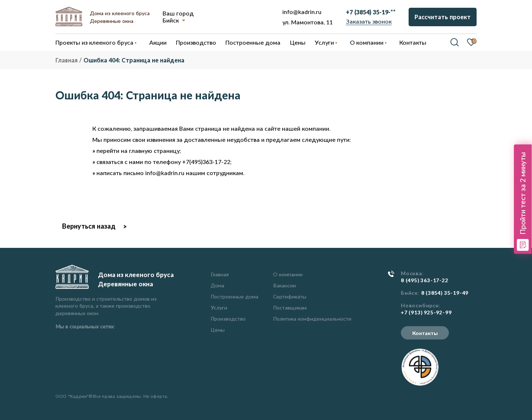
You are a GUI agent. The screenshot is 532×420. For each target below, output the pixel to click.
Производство (228, 319)
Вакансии (284, 285)
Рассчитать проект (443, 17)
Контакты (425, 333)
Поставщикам (290, 308)
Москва (412, 273)
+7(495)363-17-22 (206, 162)
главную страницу (154, 151)
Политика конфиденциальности (312, 319)
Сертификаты (290, 296)
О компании (288, 274)
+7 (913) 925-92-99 (426, 313)
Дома (217, 285)
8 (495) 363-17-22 (425, 280)
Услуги (219, 308)
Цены (218, 330)
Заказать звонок (369, 21)
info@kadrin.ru (302, 12)
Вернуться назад (89, 226)
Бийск (171, 20)
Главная (220, 274)
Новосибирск (420, 305)
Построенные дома (253, 42)
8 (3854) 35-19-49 (445, 293)
